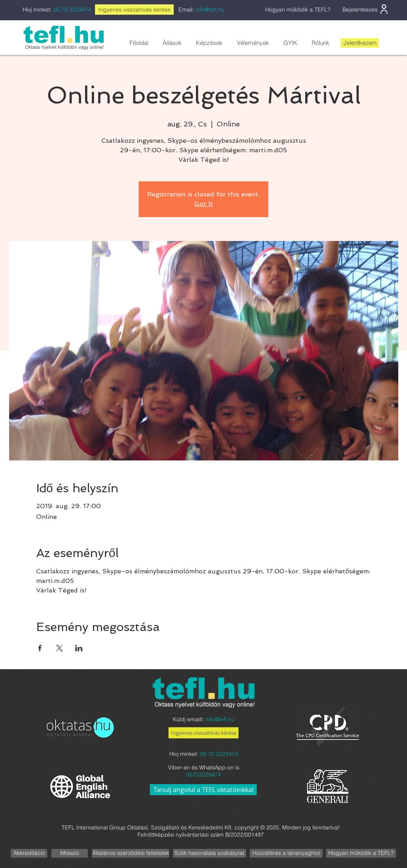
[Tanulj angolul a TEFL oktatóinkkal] (203, 790)
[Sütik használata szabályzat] (209, 853)
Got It (204, 204)
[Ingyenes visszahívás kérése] (203, 733)
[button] (172, 43)
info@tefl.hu (210, 10)
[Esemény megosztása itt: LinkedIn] (79, 648)
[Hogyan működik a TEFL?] (361, 853)
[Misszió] (70, 853)
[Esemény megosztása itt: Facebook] (40, 648)
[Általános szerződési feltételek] (131, 853)
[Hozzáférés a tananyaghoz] (286, 853)
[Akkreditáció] (29, 853)
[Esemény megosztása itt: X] (59, 648)
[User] (384, 9)
